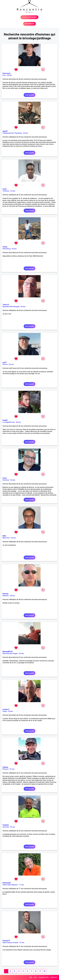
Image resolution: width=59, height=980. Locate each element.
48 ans (9, 75)
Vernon (5, 364)
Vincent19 (6, 941)
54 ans (14, 249)
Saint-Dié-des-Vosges (10, 653)
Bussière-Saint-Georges (11, 307)
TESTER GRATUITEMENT (30, 17)
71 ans (21, 885)
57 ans (12, 769)
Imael (5, 189)
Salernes (6, 596)
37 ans (22, 943)
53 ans (13, 827)
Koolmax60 (7, 883)
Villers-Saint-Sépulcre (10, 885)
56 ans (13, 480)
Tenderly (6, 825)
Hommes (6, 480)
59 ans (11, 711)
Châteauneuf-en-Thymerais (12, 133)
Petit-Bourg (7, 249)
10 (44, 971)
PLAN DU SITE (44, 977)
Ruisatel (5, 594)
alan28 (5, 131)
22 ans (13, 191)
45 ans (26, 133)
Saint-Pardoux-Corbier (10, 943)
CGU (35, 977)
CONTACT (54, 977)
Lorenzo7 (6, 709)
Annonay (6, 827)
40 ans (18, 422)
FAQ (31, 977)
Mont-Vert (6, 538)
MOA (4, 536)
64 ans (23, 307)
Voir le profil (29, 95)
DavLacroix (7, 73)
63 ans (21, 653)
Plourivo (5, 769)
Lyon (4, 75)
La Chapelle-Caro (9, 422)
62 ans (11, 364)
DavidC (5, 420)
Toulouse (6, 191)
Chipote (5, 767)
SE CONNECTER (29, 24)
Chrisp (5, 247)
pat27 (5, 362)
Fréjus (5, 711)
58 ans (12, 596)
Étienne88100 (8, 652)
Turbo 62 (6, 305)
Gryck (5, 478)
